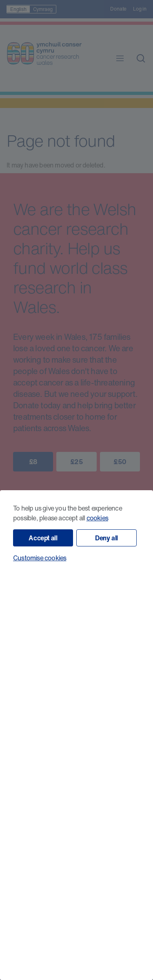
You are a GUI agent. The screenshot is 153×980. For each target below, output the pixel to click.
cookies (97, 518)
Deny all (106, 538)
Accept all (43, 538)
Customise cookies (40, 558)
